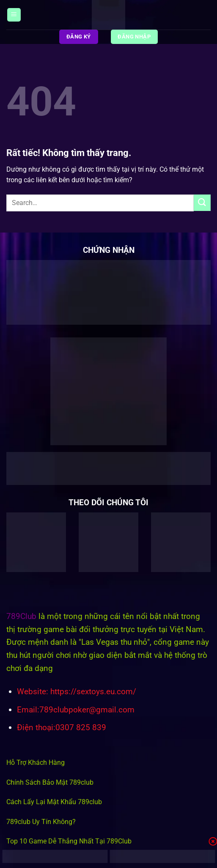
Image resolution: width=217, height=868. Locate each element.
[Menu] (14, 15)
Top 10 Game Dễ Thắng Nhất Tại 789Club (69, 841)
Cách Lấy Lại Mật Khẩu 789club (54, 802)
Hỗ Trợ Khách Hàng (36, 763)
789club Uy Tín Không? (41, 822)
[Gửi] (202, 203)
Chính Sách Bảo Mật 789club (50, 782)
